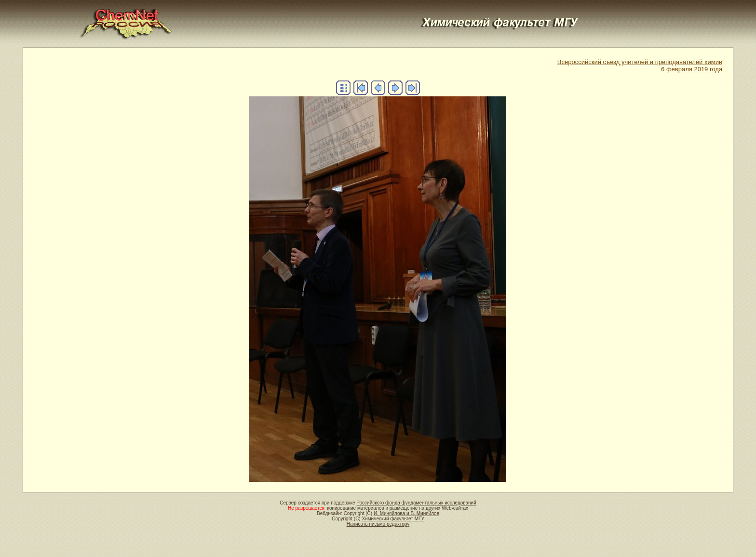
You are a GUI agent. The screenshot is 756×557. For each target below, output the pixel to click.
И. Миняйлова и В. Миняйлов (406, 513)
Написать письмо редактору (378, 524)
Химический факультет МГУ (393, 519)
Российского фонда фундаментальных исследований (416, 503)
